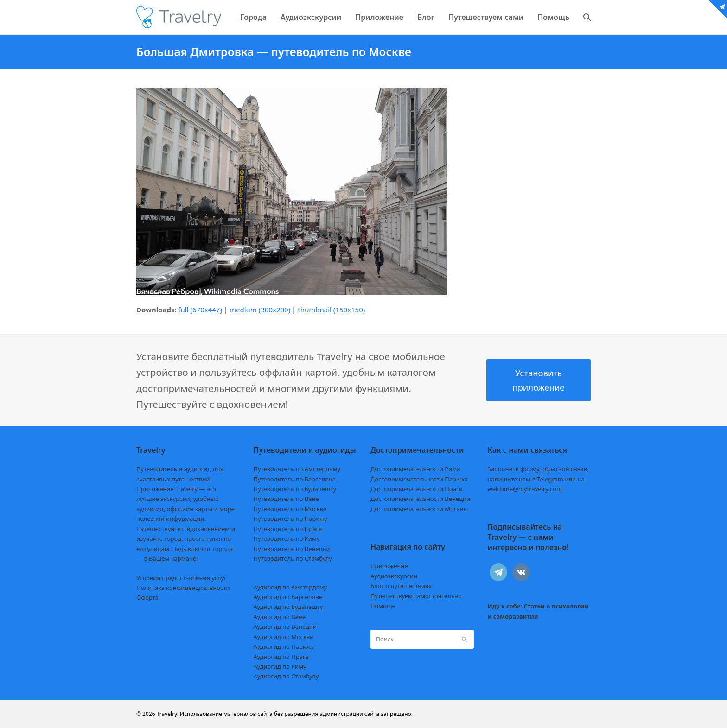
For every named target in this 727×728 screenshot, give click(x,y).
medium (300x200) (260, 310)
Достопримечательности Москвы (419, 509)
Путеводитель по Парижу (290, 519)
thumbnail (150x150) (331, 310)
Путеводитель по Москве (290, 509)
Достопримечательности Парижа (419, 479)
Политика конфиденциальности (183, 588)
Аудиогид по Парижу (284, 646)
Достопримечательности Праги (417, 489)
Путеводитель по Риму (287, 538)
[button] (587, 17)
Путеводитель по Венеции (292, 549)
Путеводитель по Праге (288, 529)
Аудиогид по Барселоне (288, 597)
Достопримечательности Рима (415, 469)
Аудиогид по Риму (280, 666)
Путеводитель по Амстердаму (297, 469)
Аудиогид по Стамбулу (286, 676)
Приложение (389, 566)
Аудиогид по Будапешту (288, 607)
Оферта (147, 597)
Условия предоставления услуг (182, 578)
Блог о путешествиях (401, 586)
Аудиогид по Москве (284, 637)
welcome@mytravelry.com (525, 489)
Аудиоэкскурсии (394, 576)
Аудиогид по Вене (280, 617)
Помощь (383, 606)
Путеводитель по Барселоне (295, 479)
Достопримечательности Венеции (420, 499)
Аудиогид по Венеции (285, 627)
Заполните (539, 469)
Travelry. (168, 714)
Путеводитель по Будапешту (295, 489)
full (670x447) (200, 310)
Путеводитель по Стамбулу (293, 558)
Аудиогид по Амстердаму (290, 587)
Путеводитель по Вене (286, 499)
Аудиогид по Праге (281, 657)
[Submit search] (464, 639)
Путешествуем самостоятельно (416, 596)
